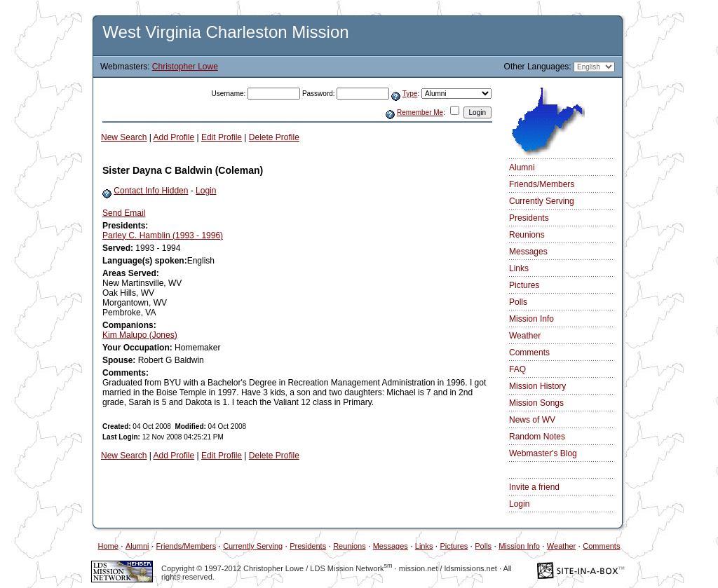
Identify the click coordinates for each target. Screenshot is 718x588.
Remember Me (420, 112)
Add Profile (174, 137)
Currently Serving (542, 201)
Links (519, 268)
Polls (518, 302)
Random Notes (537, 437)
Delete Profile (274, 137)
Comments (529, 353)
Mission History (537, 386)
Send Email (124, 213)
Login (206, 191)
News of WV (532, 420)
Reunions (527, 235)
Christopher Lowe (185, 67)
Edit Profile (222, 137)
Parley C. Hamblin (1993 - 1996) (163, 235)
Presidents (529, 218)
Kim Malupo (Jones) (140, 335)
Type (410, 94)
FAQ (517, 369)
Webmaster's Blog (543, 453)
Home (108, 546)
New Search (124, 137)
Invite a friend (534, 487)
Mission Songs (536, 403)
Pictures (524, 285)
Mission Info (531, 319)
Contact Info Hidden (151, 191)
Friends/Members (542, 184)
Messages (528, 252)
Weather (525, 336)
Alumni (522, 167)
